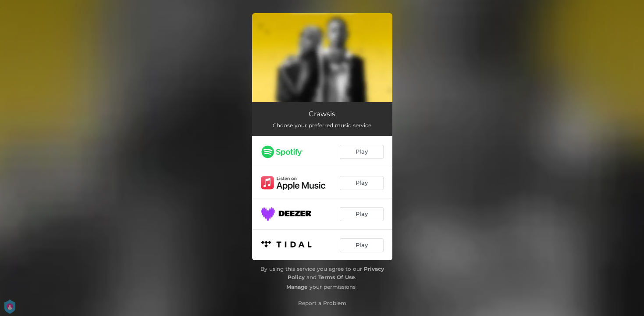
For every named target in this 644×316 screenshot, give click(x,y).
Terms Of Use (337, 277)
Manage (297, 287)
